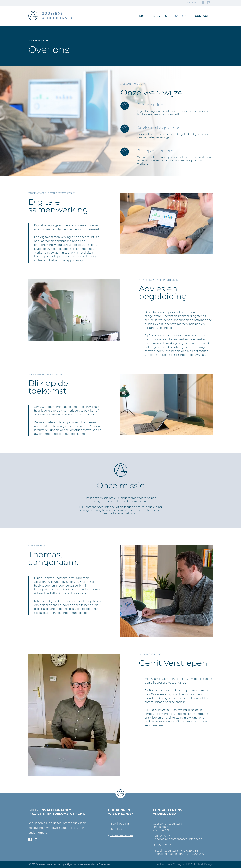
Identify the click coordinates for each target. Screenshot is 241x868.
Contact (202, 16)
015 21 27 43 (163, 836)
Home (142, 16)
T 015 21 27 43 (192, 3)
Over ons (181, 16)
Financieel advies (122, 835)
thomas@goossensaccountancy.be (179, 839)
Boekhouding (120, 824)
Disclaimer (105, 864)
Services (160, 16)
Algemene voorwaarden (81, 864)
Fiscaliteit (117, 830)
